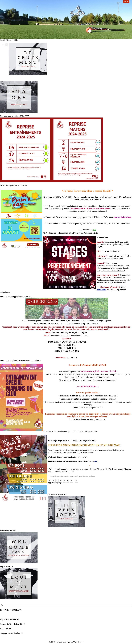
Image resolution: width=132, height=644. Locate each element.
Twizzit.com (78, 642)
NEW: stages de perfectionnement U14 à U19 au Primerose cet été (70, 233)
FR (3, 45)
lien (96, 461)
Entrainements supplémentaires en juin (16, 296)
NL (7, 45)
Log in (126, 2)
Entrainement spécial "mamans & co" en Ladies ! (20, 361)
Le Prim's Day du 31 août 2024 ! (13, 185)
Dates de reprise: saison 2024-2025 (15, 116)
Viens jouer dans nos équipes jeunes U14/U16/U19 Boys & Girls (70, 432)
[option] (66, 19)
